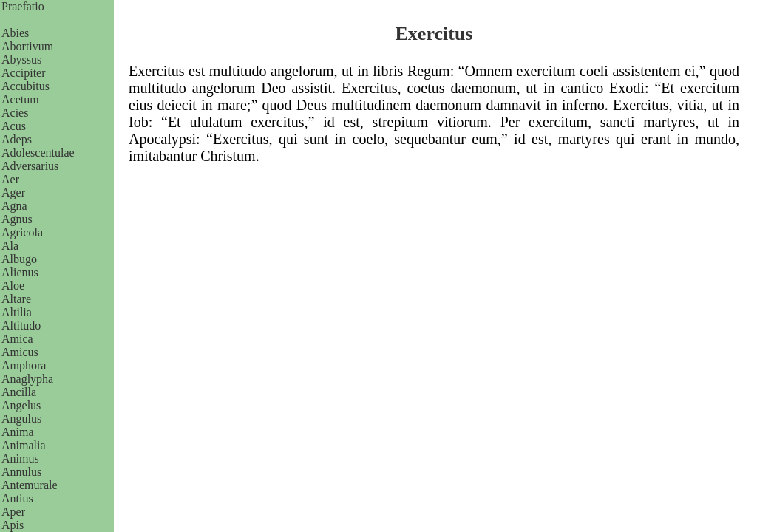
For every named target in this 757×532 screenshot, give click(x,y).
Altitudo (21, 325)
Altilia (17, 312)
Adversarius (30, 166)
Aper (13, 512)
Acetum (20, 99)
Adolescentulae (38, 153)
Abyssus (21, 59)
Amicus (20, 352)
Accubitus (26, 86)
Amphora (24, 365)
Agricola (22, 232)
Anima (18, 432)
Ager (13, 192)
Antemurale (30, 485)
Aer (10, 179)
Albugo (19, 259)
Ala (10, 246)
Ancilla (19, 392)
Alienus (20, 272)
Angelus (21, 405)
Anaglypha (27, 379)
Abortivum (27, 46)
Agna (14, 206)
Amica (17, 339)
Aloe (13, 286)
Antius (17, 498)
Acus (14, 126)
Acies (15, 113)
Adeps (17, 139)
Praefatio (23, 6)
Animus (20, 458)
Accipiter (24, 73)
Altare (16, 299)
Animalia (24, 445)
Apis (13, 525)
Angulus (21, 419)
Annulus (21, 472)
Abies (15, 33)
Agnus (17, 219)
